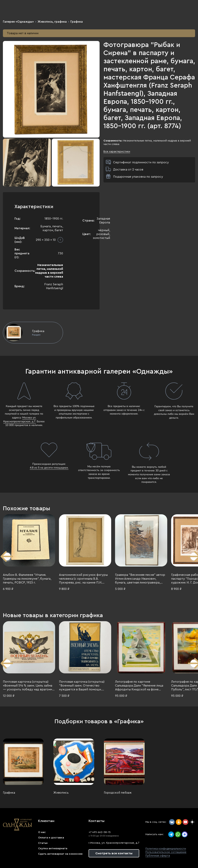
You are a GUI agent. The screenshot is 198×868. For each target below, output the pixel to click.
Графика (77, 22)
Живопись (61, 793)
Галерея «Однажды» (18, 22)
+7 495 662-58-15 (100, 832)
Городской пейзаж (118, 793)
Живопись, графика (52, 22)
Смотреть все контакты (114, 853)
